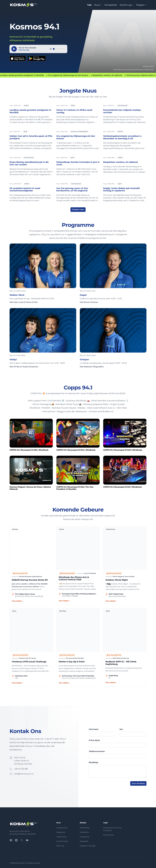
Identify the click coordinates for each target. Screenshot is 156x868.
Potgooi (141, 5)
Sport (25, 132)
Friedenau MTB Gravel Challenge (29, 662)
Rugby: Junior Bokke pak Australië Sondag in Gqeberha (122, 190)
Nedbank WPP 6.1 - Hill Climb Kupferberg (121, 663)
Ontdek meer (78, 210)
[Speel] (14, 49)
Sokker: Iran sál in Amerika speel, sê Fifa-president (31, 137)
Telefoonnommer (97, 751)
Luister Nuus (61, 837)
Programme (85, 837)
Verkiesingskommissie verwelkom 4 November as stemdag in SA (122, 137)
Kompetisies (111, 5)
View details (17, 601)
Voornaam (94, 729)
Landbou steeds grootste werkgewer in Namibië (30, 111)
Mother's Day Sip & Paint (72, 662)
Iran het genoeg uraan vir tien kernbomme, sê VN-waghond (72, 190)
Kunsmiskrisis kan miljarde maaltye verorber (122, 111)
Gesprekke (84, 841)
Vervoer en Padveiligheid (79, 132)
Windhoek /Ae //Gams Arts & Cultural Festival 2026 (74, 579)
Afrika (73, 105)
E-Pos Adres (94, 740)
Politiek (120, 132)
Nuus (98, 5)
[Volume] (59, 49)
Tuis (89, 5)
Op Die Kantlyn (62, 841)
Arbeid (26, 105)
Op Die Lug (127, 5)
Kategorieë (61, 832)
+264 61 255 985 (21, 769)
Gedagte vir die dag (88, 846)
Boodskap (93, 762)
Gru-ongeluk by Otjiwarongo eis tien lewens (76, 137)
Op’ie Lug (60, 846)
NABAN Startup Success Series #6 (30, 580)
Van (121, 729)
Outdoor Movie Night (117, 580)
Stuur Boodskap (138, 783)
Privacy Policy (109, 835)
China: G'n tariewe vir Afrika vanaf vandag (74, 111)
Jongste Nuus (62, 828)
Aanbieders (84, 832)
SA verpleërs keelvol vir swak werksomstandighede (25, 190)
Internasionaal (122, 105)
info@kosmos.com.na (24, 774)
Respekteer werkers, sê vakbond (120, 162)
